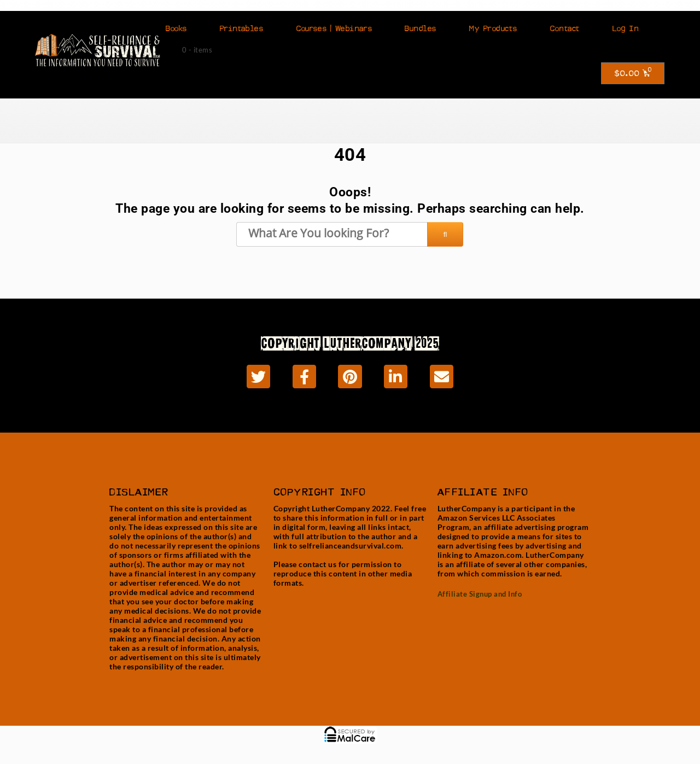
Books (176, 28)
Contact (565, 28)
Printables (242, 28)
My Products (493, 28)
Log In (626, 28)
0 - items (197, 50)
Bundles (421, 28)
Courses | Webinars (334, 28)
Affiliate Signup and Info (480, 594)
